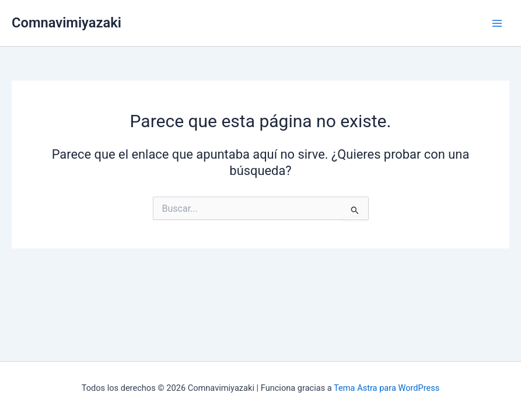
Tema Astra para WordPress (387, 388)
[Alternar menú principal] (497, 23)
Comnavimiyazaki (67, 23)
